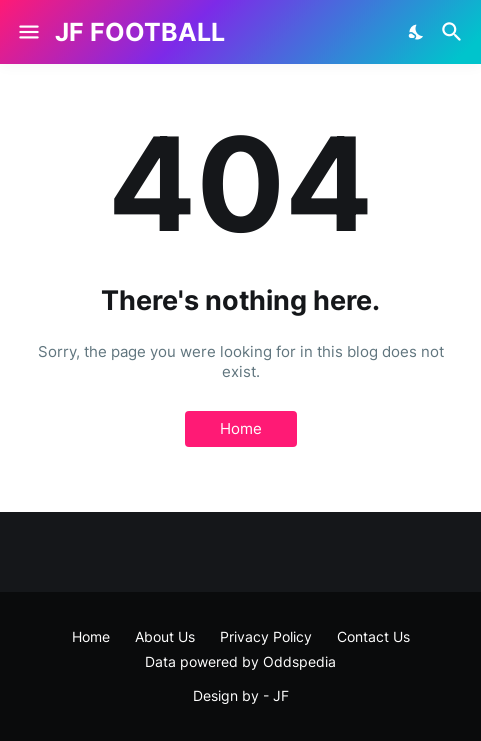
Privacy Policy (266, 636)
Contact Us (373, 636)
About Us (165, 636)
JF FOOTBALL (140, 32)
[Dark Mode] (417, 32)
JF (281, 695)
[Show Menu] (27, 32)
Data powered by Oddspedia (240, 661)
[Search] (454, 32)
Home (241, 428)
